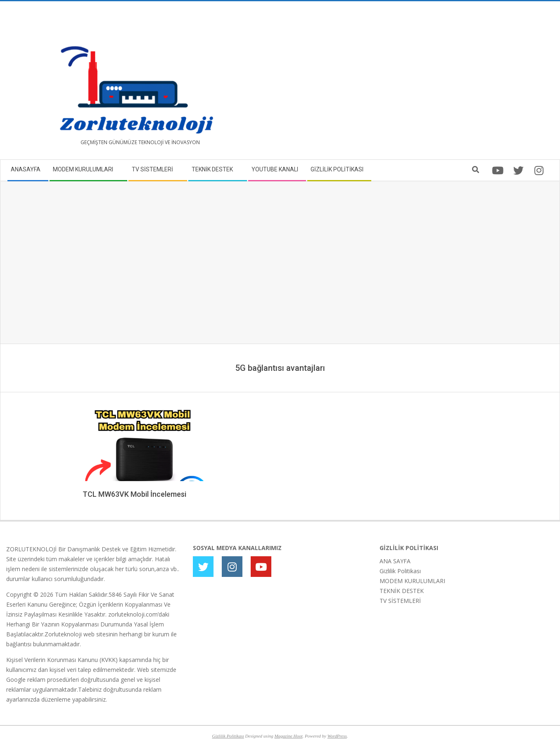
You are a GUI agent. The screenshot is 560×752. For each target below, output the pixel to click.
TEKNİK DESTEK (402, 591)
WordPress (337, 736)
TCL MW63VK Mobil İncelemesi (134, 494)
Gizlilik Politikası (400, 571)
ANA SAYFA (395, 561)
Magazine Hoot (288, 736)
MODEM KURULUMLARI (412, 581)
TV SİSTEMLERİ (400, 601)
